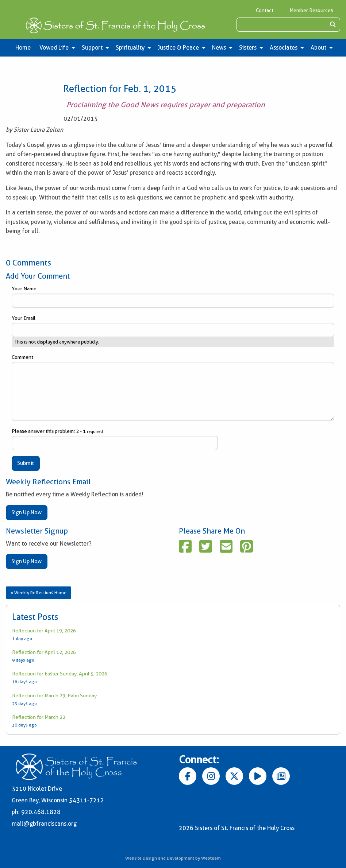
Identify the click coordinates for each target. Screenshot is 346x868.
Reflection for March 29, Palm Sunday (54, 695)
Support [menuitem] (92, 48)
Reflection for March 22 (39, 717)
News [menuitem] (219, 48)
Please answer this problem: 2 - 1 (115, 439)
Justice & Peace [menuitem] (178, 48)
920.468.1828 (41, 812)
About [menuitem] (318, 48)
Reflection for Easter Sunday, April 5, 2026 (60, 674)
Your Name (173, 297)
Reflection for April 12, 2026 (44, 652)
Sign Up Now (26, 512)
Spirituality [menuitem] (130, 48)
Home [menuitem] (23, 48)
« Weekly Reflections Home (39, 592)
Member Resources (311, 10)
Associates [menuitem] (284, 48)
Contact (265, 10)
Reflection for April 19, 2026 (44, 631)
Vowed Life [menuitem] (54, 48)
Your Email (173, 326)
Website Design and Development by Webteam (173, 858)
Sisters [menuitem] (248, 48)
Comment (173, 387)
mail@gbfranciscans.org (44, 824)
